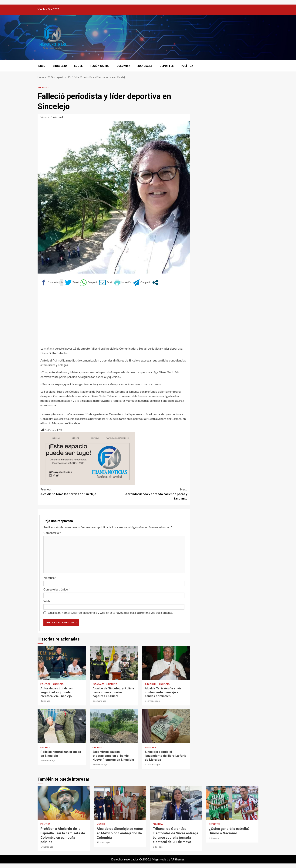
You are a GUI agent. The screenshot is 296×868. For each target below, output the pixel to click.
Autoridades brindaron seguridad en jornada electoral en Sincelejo (62, 663)
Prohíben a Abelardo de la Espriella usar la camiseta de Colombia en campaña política (64, 803)
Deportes (167, 66)
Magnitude (159, 859)
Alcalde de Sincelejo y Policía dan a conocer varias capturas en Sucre (114, 663)
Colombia (123, 66)
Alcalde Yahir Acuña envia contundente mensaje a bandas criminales (166, 663)
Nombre (50, 578)
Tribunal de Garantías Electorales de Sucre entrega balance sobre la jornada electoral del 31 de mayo (176, 803)
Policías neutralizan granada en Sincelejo (62, 726)
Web (47, 601)
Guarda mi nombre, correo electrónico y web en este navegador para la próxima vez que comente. (110, 612)
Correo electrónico (57, 589)
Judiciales (145, 66)
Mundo (101, 824)
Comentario (52, 533)
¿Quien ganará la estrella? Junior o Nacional (232, 803)
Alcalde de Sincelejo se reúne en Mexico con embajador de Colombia (120, 803)
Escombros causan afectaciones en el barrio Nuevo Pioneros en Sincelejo (114, 726)
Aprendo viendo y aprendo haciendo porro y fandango (151, 494)
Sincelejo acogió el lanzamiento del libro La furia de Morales (166, 726)
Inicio (42, 66)
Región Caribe (100, 66)
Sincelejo (60, 66)
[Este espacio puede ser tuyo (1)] (88, 458)
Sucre (78, 66)
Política (187, 66)
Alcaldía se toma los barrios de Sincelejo (77, 491)
